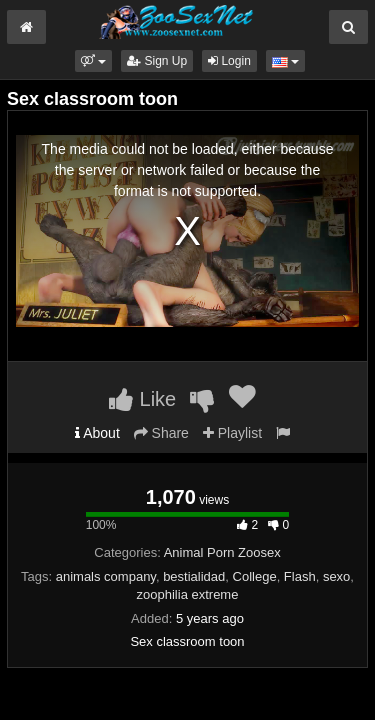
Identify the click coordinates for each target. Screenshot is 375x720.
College (255, 576)
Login (229, 61)
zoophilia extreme (188, 594)
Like (142, 399)
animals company (106, 576)
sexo (336, 576)
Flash (300, 576)
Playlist (232, 433)
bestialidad (194, 576)
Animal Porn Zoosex (222, 552)
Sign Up (157, 61)
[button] (93, 61)
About (97, 433)
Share (161, 433)
